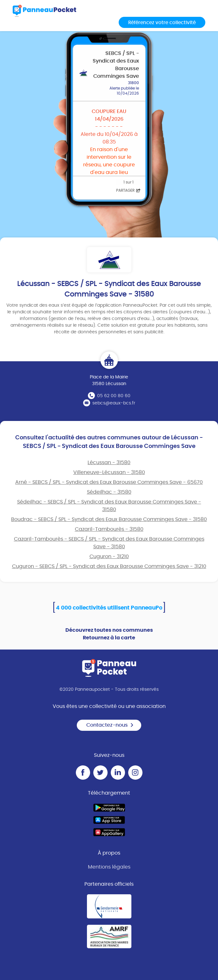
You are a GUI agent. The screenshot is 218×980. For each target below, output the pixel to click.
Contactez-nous (110, 725)
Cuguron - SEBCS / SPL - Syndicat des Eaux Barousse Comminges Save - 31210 (109, 566)
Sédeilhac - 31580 (109, 492)
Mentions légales (109, 867)
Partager (128, 190)
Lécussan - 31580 (109, 463)
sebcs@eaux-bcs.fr (114, 403)
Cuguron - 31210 (109, 557)
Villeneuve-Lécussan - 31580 (109, 472)
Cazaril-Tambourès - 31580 (109, 529)
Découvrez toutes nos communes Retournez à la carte (109, 634)
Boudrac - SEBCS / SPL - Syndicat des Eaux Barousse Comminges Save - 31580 (109, 519)
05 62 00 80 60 (114, 396)
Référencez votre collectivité (162, 23)
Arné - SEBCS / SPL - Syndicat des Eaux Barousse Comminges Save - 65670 (109, 482)
